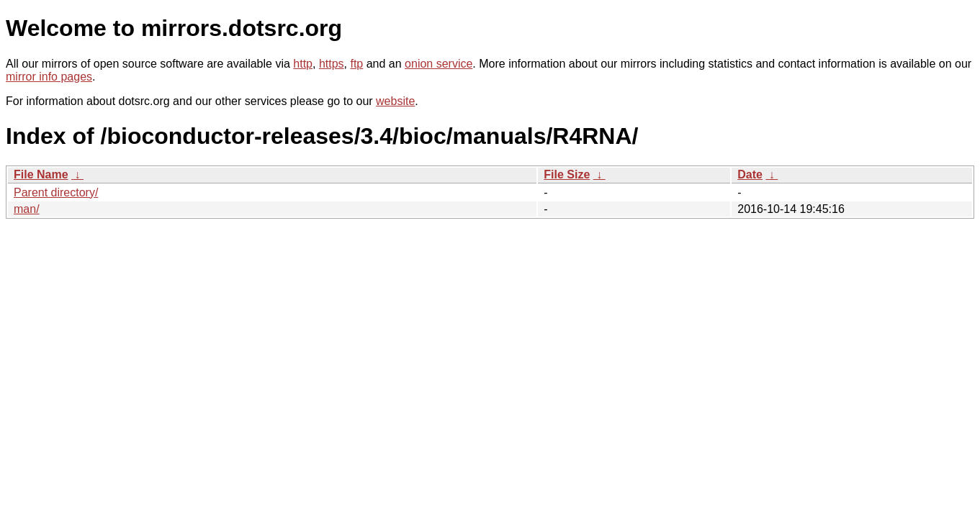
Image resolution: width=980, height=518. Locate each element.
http (303, 64)
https (332, 64)
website (395, 101)
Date (750, 174)
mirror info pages (49, 77)
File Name (41, 174)
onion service (439, 64)
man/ (27, 209)
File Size (567, 174)
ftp (356, 64)
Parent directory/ (56, 192)
